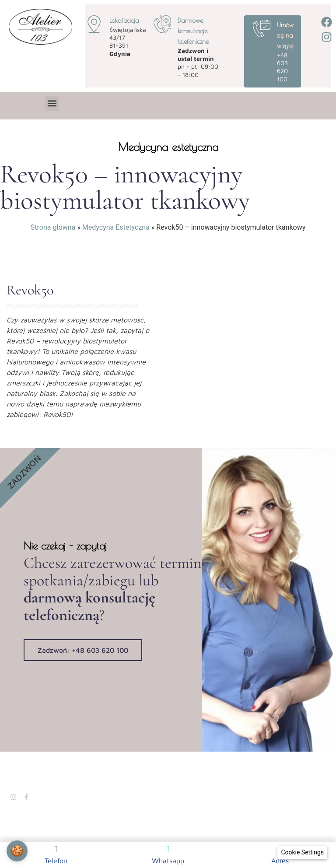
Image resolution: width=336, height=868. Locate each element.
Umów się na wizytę (285, 35)
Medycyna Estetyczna (116, 227)
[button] (52, 103)
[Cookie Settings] (302, 852)
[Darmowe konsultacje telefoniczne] (162, 24)
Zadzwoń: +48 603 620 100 (83, 649)
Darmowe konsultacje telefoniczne (193, 31)
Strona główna (53, 227)
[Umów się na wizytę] (262, 28)
